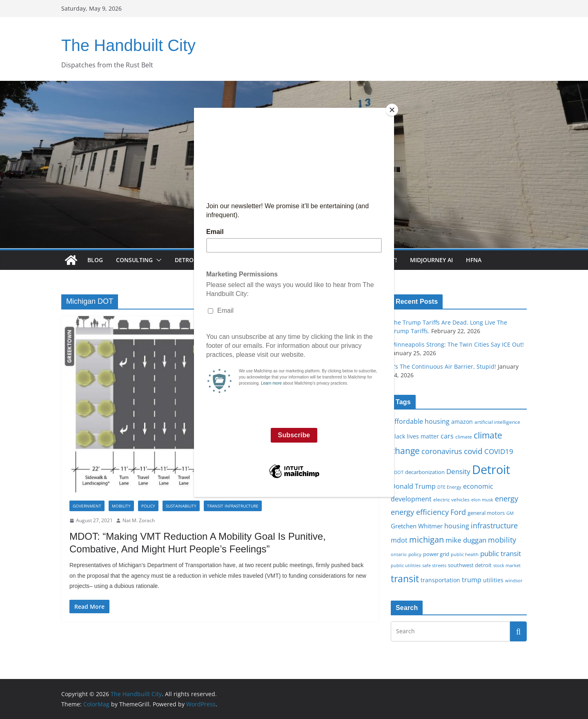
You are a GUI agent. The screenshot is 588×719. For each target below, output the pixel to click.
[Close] (392, 110)
